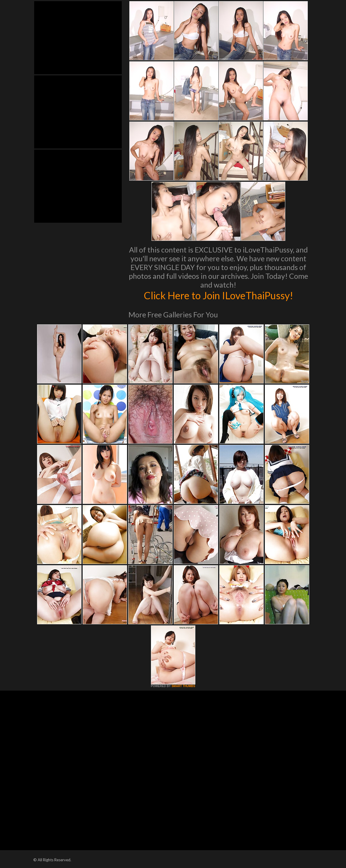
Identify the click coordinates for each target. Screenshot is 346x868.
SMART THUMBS (183, 686)
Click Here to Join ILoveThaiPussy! (218, 295)
